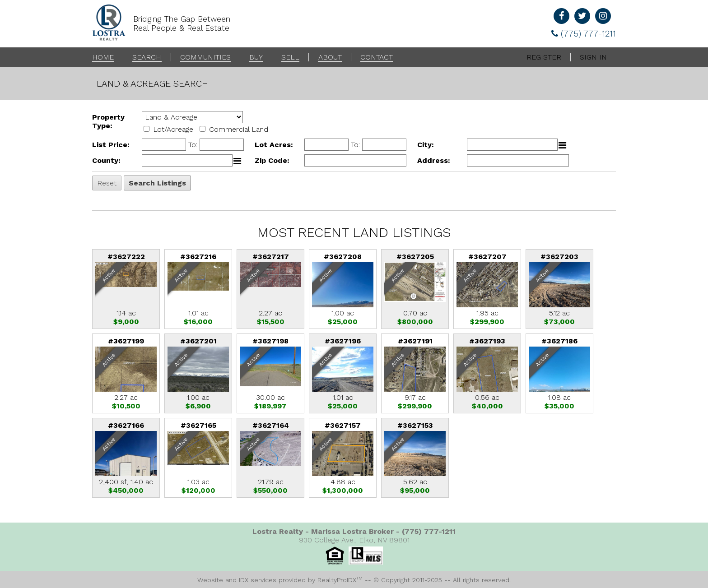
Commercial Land (239, 129)
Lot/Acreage (173, 129)
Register (544, 57)
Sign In (593, 57)
